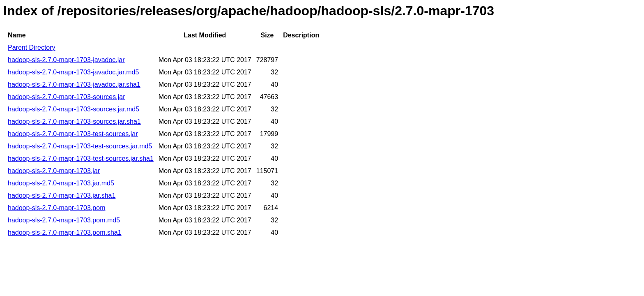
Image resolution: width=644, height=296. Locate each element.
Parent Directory (32, 47)
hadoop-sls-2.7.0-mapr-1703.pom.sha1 (65, 232)
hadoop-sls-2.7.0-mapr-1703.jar (54, 171)
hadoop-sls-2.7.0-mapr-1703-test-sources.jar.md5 (80, 146)
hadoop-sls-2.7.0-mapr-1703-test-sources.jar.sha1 (81, 158)
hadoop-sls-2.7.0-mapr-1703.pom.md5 (64, 220)
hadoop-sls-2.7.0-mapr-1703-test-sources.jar (73, 134)
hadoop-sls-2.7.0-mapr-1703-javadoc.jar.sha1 (74, 84)
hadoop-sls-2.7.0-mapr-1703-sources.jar (66, 97)
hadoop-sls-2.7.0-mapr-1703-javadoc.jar (66, 60)
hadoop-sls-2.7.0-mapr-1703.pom (56, 208)
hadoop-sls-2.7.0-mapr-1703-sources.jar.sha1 (74, 121)
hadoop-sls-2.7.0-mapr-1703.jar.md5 (61, 183)
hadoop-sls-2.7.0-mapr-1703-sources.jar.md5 (74, 109)
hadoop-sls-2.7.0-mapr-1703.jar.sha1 (62, 195)
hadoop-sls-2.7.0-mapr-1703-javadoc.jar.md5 (73, 72)
